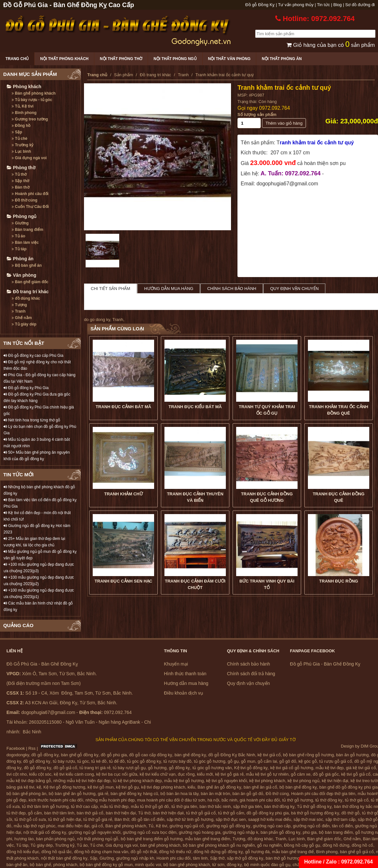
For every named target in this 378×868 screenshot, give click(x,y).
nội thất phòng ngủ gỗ (98, 839)
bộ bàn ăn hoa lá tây (180, 794)
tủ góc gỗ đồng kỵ (144, 761)
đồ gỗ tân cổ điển (148, 819)
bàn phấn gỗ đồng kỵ (281, 832)
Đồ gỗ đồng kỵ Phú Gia (26, 388)
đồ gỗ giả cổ (65, 768)
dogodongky (18, 755)
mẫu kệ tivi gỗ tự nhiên (267, 774)
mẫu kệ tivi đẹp (330, 768)
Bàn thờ (21, 187)
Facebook (16, 748)
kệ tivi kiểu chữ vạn (157, 774)
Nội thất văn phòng (229, 59)
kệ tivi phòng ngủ (304, 781)
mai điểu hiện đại (74, 826)
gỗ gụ (233, 761)
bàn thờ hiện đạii (168, 813)
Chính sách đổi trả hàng (251, 674)
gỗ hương (157, 768)
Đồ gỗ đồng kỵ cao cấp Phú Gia (33, 356)
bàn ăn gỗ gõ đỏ (248, 794)
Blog (338, 5)
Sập (17, 132)
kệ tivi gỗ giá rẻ (229, 774)
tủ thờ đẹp (16, 813)
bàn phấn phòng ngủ (55, 839)
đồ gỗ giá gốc (326, 774)
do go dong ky (97, 320)
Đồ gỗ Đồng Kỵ (260, 5)
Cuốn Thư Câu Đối (30, 207)
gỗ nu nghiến (269, 845)
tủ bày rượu (64, 761)
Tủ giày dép (24, 324)
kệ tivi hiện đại (335, 781)
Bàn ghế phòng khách (34, 93)
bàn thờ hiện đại (121, 813)
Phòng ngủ (22, 216)
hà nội (213, 800)
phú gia (310, 832)
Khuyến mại (176, 664)
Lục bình (21, 151)
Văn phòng (21, 275)
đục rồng (186, 774)
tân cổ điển (342, 826)
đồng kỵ (234, 865)
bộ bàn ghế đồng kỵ (298, 787)
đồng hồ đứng (336, 845)
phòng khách (65, 865)
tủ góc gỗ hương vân (212, 768)
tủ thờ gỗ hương (297, 800)
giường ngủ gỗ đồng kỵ (229, 826)
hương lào (24, 839)
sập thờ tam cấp (340, 819)
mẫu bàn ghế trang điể (293, 852)
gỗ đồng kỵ (180, 768)
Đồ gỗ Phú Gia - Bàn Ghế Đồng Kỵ (325, 664)
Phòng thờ (21, 168)
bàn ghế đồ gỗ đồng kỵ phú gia (348, 787)
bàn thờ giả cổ (90, 813)
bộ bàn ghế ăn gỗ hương (72, 794)
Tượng (19, 305)
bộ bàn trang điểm (336, 832)
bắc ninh (230, 800)
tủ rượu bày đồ (178, 761)
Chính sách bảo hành (232, 289)
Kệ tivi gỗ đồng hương (64, 787)
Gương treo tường (30, 119)
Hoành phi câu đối (30, 194)
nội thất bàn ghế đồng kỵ (64, 858)
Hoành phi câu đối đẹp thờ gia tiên (323, 794)
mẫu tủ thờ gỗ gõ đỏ (150, 806)
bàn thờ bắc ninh (215, 806)
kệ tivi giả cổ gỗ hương (292, 768)
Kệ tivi (161, 826)
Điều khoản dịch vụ (184, 693)
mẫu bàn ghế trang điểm (207, 839)
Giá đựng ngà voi (29, 158)
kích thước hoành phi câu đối (56, 800)
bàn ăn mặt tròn (215, 794)
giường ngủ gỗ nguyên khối (94, 832)
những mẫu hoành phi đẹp (110, 800)
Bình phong (24, 113)
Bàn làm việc (25, 243)
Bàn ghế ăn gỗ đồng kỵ (219, 787)
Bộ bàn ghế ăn (27, 265)
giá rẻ (103, 794)
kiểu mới (205, 774)
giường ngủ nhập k (240, 832)
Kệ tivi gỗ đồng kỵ (251, 768)
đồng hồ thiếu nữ (175, 852)
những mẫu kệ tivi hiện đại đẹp (82, 781)
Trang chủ (17, 59)
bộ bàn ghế (40, 865)
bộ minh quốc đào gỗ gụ (267, 865)
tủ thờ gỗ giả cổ (201, 813)
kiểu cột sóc (40, 774)
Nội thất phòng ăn (282, 59)
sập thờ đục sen (231, 819)
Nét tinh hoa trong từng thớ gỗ (32, 420)
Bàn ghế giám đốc (30, 282)
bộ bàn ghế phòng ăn (26, 794)
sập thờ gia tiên (247, 806)
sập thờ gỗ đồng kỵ (245, 858)
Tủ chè (20, 139)
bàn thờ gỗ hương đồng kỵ (291, 858)
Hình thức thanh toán (185, 674)
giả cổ (97, 826)
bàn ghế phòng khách (160, 845)
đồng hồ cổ (362, 845)
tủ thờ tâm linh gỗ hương (45, 806)
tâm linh (200, 858)
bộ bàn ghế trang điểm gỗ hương (152, 839)
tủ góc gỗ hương (210, 761)
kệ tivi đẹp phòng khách (163, 787)
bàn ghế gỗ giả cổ (357, 852)
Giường (20, 223)
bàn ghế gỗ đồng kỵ (80, 755)
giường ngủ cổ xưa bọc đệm (150, 832)
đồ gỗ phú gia (114, 755)
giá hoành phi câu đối (260, 800)
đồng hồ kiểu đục (23, 852)
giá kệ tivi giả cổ (361, 768)
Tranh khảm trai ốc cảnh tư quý (284, 88)
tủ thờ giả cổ (357, 800)
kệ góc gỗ (308, 761)
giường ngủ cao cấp (272, 826)
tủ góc (83, 761)
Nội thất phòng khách (64, 59)
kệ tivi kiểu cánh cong (74, 774)
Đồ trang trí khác (28, 292)
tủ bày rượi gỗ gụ (129, 768)
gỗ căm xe (301, 774)
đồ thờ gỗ (351, 813)
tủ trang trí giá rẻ (95, 768)
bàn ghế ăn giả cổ (260, 787)
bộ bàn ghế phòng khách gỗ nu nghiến (219, 845)
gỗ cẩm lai (267, 761)
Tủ (151, 826)
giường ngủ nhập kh (135, 858)
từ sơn (218, 865)
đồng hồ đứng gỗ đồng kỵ (218, 852)
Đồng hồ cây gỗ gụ (302, 845)
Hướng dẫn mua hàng (169, 289)
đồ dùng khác (26, 298)
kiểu (191, 787)
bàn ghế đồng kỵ (190, 755)
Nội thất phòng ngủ (175, 59)
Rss (32, 748)
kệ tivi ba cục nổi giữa (117, 774)
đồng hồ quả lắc (57, 852)
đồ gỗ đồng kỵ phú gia (268, 813)
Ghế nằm (22, 318)
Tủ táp (19, 249)
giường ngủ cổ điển (311, 826)
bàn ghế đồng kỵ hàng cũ (134, 794)
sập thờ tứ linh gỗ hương (190, 819)
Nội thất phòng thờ (121, 59)
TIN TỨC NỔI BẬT (24, 343)
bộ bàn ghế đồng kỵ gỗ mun (106, 865)
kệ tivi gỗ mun (101, 787)
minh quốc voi (148, 865)
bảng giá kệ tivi (20, 787)
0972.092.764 (274, 108)
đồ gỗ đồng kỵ (45, 755)
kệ (39, 787)
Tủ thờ (19, 174)
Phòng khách (24, 87)
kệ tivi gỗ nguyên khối (226, 781)
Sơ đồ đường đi (360, 5)
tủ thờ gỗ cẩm (231, 813)
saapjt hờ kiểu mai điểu (270, 819)
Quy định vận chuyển (294, 289)
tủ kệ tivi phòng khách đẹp (137, 781)
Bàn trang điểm (27, 230)
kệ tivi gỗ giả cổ (356, 774)
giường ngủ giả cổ (187, 826)
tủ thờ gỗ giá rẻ (98, 819)
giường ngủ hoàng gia (200, 832)
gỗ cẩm (35, 813)
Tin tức (323, 5)
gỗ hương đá (257, 852)
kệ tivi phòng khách (267, 781)
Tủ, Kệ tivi (23, 106)
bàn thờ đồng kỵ (279, 806)
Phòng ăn (20, 259)
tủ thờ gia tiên (184, 806)
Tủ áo (18, 236)
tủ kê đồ (99, 761)
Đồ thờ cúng (25, 200)
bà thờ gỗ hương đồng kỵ (315, 813)
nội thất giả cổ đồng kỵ (45, 832)
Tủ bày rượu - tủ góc (32, 100)
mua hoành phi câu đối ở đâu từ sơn (171, 800)
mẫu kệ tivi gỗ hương (184, 781)
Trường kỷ (22, 145)
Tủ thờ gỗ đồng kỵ (314, 806)
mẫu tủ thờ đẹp (114, 806)
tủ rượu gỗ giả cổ (336, 761)
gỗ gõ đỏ (288, 761)
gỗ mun (248, 761)
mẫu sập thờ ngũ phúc (34, 826)
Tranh (19, 311)
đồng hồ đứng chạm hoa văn (101, 852)
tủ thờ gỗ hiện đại (65, 819)
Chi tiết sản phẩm (110, 289)
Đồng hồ (21, 126)
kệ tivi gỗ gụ (127, 787)
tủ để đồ (117, 761)
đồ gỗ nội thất (144, 852)
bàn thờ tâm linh (59, 813)
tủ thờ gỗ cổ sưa (30, 819)
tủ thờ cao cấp (84, 806)
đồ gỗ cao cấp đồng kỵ (151, 755)
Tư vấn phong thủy (296, 5)
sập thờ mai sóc (309, 819)
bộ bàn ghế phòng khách (187, 865)
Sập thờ (20, 181)
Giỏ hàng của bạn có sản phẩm (331, 45)
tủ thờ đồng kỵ (329, 800)
